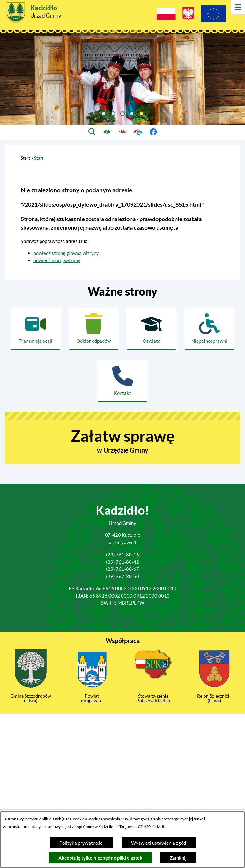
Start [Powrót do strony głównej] (25, 158)
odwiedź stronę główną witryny (66, 253)
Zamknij (178, 858)
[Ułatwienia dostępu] (107, 132)
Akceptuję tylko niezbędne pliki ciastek (100, 858)
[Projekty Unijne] (213, 15)
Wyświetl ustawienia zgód (159, 843)
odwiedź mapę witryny (57, 260)
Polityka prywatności (82, 843)
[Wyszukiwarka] (92, 132)
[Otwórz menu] (238, 7)
